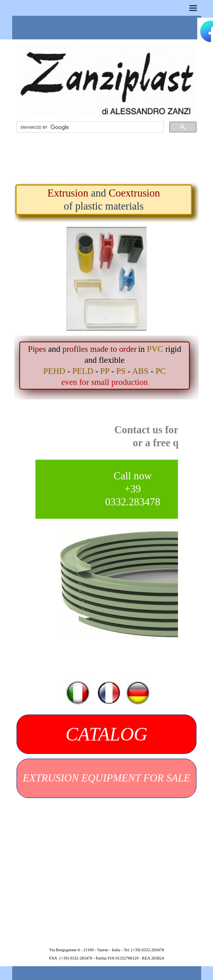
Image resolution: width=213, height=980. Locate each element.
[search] (89, 127)
